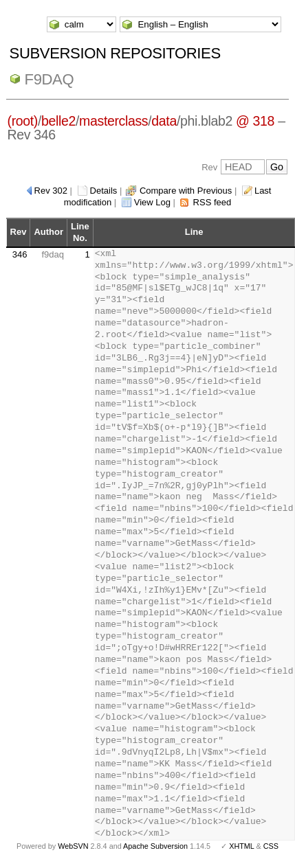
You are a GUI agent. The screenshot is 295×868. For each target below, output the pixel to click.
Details (104, 191)
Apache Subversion (155, 846)
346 (20, 254)
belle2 (58, 121)
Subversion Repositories (115, 53)
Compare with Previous (186, 191)
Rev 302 (51, 191)
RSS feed (212, 202)
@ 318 (255, 121)
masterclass (113, 121)
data (164, 121)
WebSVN (73, 846)
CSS (271, 846)
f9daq (50, 79)
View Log (152, 202)
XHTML (241, 846)
